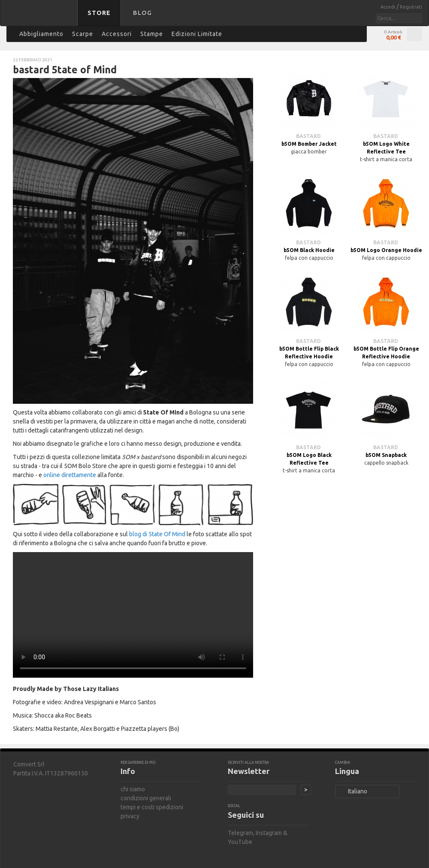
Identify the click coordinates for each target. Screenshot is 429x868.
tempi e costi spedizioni (152, 807)
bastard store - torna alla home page (40, 18)
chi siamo (133, 789)
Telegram (240, 833)
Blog (142, 13)
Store (99, 13)
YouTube (240, 842)
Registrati (411, 7)
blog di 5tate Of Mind (157, 534)
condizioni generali (146, 798)
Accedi (388, 7)
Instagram (269, 833)
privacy (130, 816)
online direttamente (70, 475)
